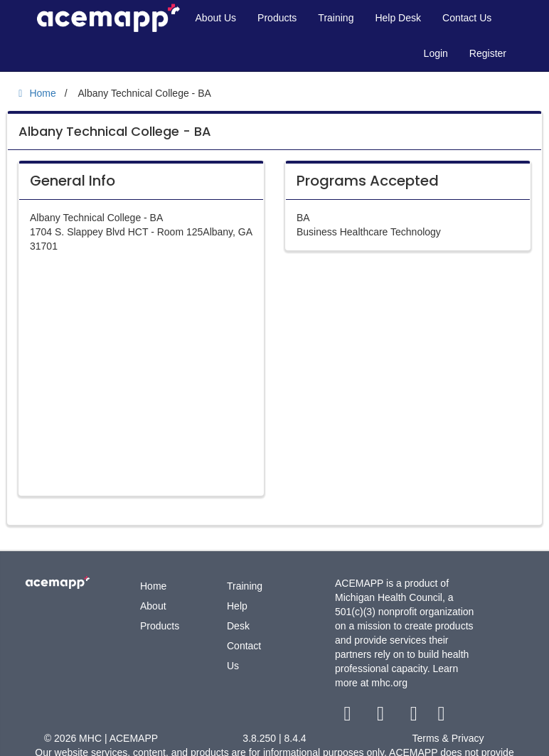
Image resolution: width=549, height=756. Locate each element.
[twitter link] (382, 717)
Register (488, 53)
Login (436, 53)
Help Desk (398, 18)
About (153, 606)
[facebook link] (349, 717)
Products (277, 18)
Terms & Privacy (448, 738)
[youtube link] (415, 717)
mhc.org (389, 683)
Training (336, 18)
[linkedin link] (441, 717)
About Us (216, 18)
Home (153, 586)
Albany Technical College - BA (115, 131)
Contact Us (467, 18)
